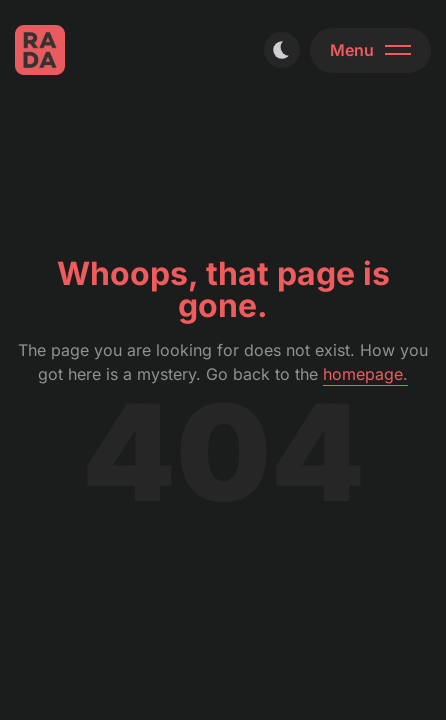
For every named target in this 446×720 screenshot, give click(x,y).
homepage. (365, 374)
